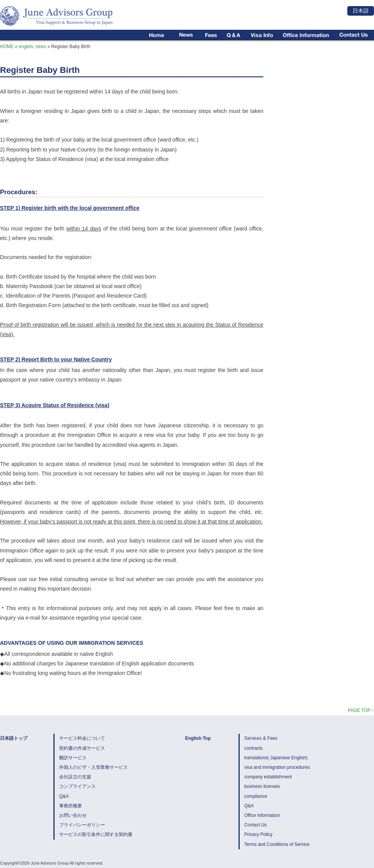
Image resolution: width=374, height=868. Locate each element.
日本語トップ (14, 738)
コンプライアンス (77, 786)
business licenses (262, 786)
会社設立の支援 (75, 777)
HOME (7, 47)
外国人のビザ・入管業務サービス (93, 767)
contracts (253, 748)
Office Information (262, 815)
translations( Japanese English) (276, 758)
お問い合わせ (73, 815)
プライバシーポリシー (82, 825)
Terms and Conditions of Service (277, 844)
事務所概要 (71, 806)
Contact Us (256, 825)
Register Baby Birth (40, 70)
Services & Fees (261, 738)
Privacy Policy (258, 834)
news (41, 47)
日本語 (361, 11)
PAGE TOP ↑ (361, 710)
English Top (198, 738)
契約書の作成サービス (82, 748)
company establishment (268, 777)
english (26, 47)
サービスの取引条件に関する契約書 (96, 834)
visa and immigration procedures (277, 767)
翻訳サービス (73, 758)
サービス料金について (82, 738)
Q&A (64, 796)
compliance (256, 796)
